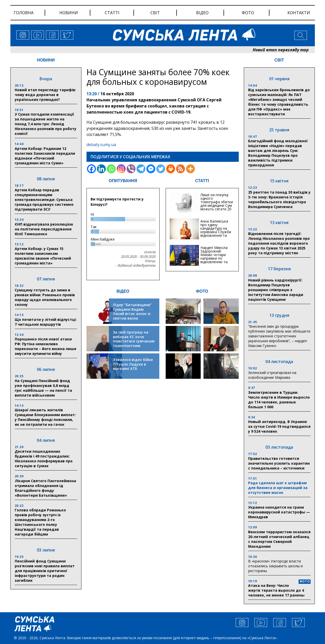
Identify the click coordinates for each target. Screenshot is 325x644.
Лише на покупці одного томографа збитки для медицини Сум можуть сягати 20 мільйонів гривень (217, 204)
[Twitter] (161, 169)
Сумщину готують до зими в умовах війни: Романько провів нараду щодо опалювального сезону (45, 297)
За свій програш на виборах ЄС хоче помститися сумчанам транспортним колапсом (134, 341)
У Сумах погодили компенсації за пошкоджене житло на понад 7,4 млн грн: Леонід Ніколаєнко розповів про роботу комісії (46, 124)
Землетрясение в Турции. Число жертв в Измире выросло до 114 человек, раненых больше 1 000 (279, 400)
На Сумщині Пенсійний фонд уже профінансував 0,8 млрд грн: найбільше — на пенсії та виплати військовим (43, 388)
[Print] (171, 169)
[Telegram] (141, 169)
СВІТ (279, 60)
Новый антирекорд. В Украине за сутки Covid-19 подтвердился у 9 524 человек (279, 426)
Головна (24, 13)
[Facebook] (91, 169)
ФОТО (202, 291)
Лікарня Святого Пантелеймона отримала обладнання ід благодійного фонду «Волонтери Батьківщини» (45, 488)
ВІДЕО (123, 291)
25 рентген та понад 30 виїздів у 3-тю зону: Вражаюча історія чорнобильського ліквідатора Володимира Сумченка (279, 199)
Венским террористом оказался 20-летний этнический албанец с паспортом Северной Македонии (279, 539)
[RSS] (181, 169)
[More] (190, 169)
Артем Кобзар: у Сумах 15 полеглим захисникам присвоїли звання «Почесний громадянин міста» (43, 256)
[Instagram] (121, 169)
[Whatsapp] (111, 169)
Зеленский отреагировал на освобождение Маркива (272, 375)
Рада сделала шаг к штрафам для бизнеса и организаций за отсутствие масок (278, 488)
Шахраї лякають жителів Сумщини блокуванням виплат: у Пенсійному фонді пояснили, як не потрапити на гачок (45, 417)
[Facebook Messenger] (151, 169)
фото (248, 13)
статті (112, 13)
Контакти (299, 13)
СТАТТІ (202, 181)
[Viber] (131, 169)
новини (69, 13)
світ (155, 13)
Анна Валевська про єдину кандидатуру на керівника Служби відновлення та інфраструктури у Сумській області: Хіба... (216, 234)
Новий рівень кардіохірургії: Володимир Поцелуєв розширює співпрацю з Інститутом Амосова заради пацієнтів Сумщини (276, 290)
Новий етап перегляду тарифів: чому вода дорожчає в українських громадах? (45, 95)
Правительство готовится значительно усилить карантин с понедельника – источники (279, 463)
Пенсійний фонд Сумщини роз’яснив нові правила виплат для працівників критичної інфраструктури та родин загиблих (45, 571)
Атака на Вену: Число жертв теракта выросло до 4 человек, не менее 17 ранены (276, 590)
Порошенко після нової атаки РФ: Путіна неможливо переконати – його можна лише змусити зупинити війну (46, 346)
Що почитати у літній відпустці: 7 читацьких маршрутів (46, 322)
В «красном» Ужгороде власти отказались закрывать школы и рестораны (275, 566)
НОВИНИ (46, 60)
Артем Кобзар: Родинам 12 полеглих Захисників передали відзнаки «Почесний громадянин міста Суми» (45, 156)
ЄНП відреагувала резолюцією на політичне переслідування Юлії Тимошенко (44, 229)
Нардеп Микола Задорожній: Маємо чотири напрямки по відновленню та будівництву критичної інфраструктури (214, 260)
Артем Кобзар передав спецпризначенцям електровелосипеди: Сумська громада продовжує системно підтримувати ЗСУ (44, 200)
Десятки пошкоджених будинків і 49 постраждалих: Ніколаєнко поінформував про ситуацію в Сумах (44, 459)
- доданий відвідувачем (135, 265)
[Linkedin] (101, 169)
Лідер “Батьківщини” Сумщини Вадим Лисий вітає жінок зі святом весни (132, 311)
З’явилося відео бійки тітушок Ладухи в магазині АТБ (133, 364)
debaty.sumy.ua (101, 145)
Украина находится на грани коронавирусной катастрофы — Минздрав (279, 512)
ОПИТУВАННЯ (123, 181)
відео (202, 13)
